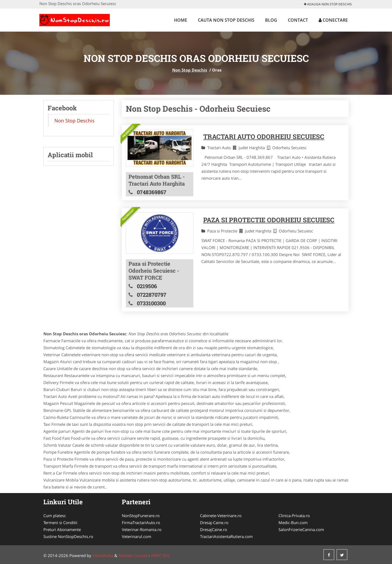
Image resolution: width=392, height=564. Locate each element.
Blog (271, 20)
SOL (166, 555)
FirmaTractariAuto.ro (141, 522)
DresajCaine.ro (214, 529)
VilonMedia (103, 555)
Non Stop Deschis (190, 70)
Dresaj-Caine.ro (214, 522)
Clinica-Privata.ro (294, 516)
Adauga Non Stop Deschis (328, 4)
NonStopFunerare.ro (141, 516)
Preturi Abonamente (62, 529)
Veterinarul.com (137, 536)
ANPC (156, 555)
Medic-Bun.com (293, 522)
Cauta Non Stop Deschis (226, 20)
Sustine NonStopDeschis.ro (68, 536)
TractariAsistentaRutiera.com (226, 536)
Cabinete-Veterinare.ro (221, 516)
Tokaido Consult (133, 555)
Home (181, 20)
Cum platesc (55, 516)
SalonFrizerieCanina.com (301, 529)
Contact (298, 20)
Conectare (333, 20)
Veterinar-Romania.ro (142, 529)
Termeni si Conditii (60, 522)
